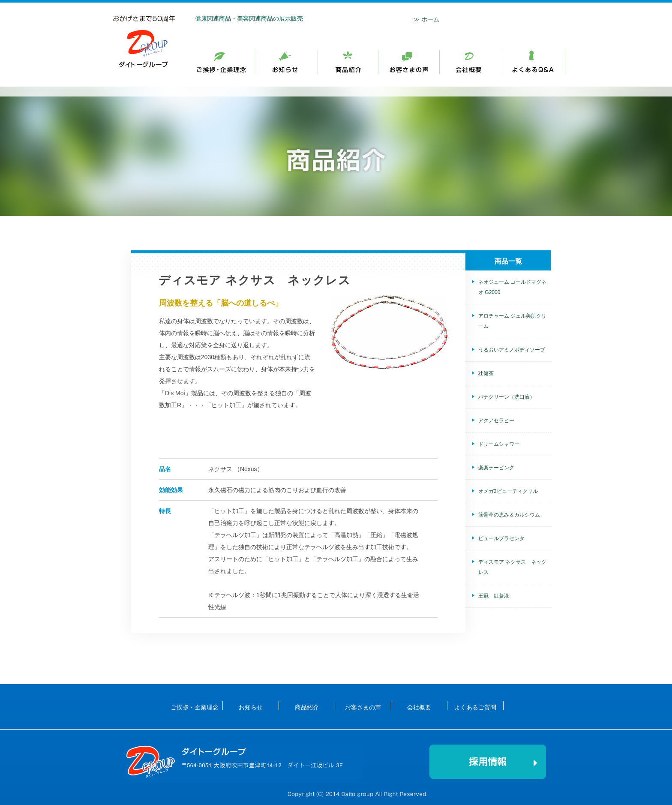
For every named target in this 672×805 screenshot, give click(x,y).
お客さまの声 (363, 707)
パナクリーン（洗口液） (507, 397)
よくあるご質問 (475, 707)
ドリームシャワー (499, 444)
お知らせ (286, 63)
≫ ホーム (426, 19)
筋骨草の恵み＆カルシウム (509, 515)
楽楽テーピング (496, 468)
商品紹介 (409, 63)
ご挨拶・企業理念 (225, 63)
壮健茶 (486, 373)
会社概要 (471, 63)
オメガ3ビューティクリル (508, 491)
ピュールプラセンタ (501, 538)
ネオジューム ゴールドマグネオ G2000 (512, 287)
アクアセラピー (496, 421)
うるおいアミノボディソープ (512, 350)
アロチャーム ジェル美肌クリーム (512, 321)
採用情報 (534, 63)
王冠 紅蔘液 (494, 596)
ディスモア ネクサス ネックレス (512, 567)
